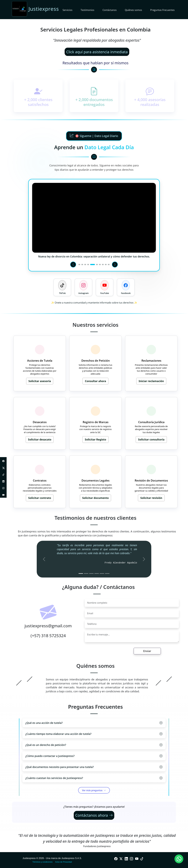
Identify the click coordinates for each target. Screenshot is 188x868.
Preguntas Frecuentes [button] (162, 10)
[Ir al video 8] (103, 265)
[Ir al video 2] (82, 265)
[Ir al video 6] (97, 265)
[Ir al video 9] (106, 265)
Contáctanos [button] (110, 10)
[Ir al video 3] (85, 265)
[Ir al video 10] (109, 265)
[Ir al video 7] (100, 265)
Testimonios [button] (87, 10)
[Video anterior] (73, 265)
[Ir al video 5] (93, 265)
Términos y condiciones (43, 862)
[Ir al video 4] (88, 265)
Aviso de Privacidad (63, 862)
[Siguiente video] (115, 265)
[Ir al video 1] (79, 265)
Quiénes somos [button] (133, 10)
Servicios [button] (67, 10)
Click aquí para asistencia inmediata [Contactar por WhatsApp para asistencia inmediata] (97, 52)
